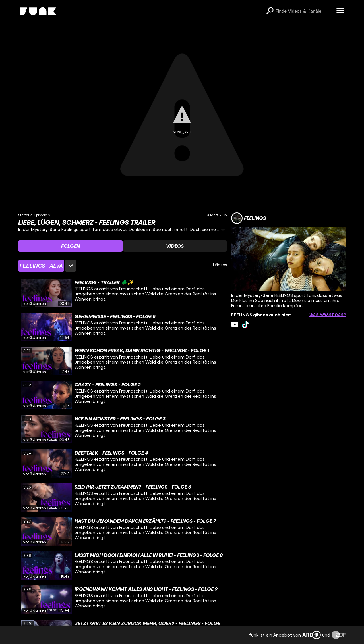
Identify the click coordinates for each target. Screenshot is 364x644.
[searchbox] (304, 11)
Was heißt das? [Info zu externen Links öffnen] (328, 315)
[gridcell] (122, 293)
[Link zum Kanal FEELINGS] (249, 218)
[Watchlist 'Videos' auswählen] (175, 246)
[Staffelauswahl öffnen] (47, 266)
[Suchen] (270, 11)
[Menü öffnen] (340, 11)
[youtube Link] (235, 325)
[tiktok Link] (246, 325)
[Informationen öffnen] (223, 230)
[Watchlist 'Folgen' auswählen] (70, 246)
